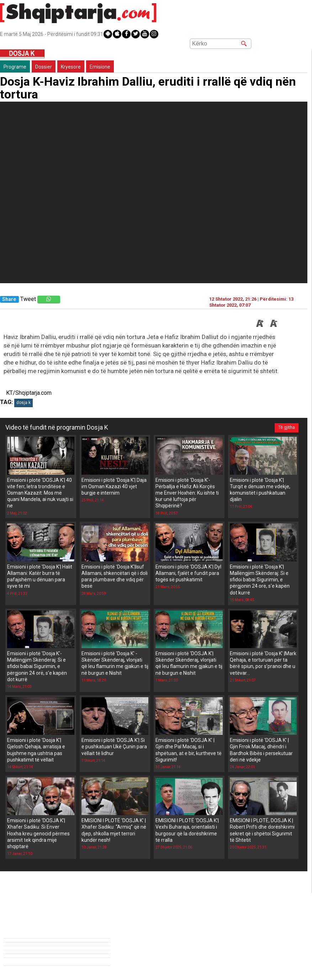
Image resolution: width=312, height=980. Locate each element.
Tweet (28, 299)
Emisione (100, 67)
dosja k (23, 403)
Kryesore (71, 67)
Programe (15, 67)
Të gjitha (287, 427)
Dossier (44, 67)
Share (9, 299)
